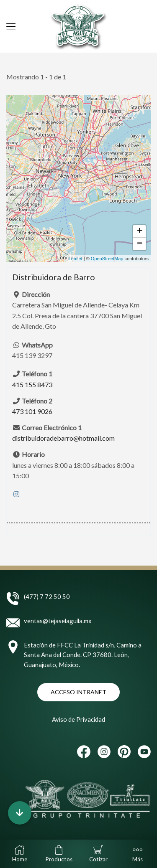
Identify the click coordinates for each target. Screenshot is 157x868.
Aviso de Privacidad (78, 719)
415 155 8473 (32, 385)
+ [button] (140, 231)
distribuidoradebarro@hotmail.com (63, 438)
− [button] (140, 244)
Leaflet (76, 259)
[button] (20, 813)
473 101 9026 (32, 412)
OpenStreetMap (107, 259)
